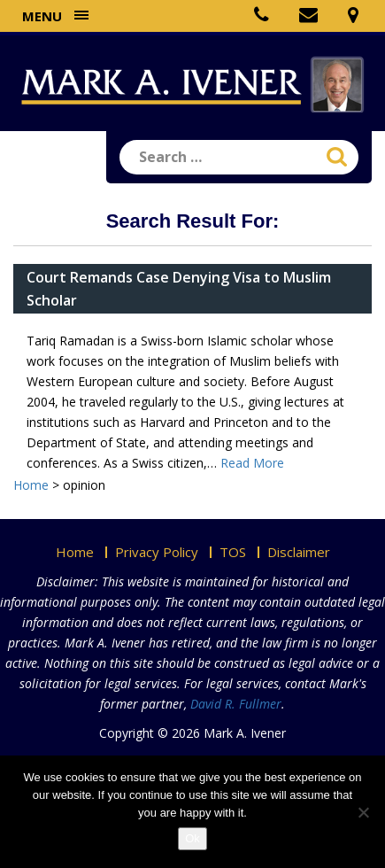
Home (75, 552)
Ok (192, 838)
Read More (252, 463)
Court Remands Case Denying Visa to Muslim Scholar (179, 289)
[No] (363, 812)
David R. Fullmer (236, 704)
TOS (233, 552)
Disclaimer (299, 552)
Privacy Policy (157, 552)
